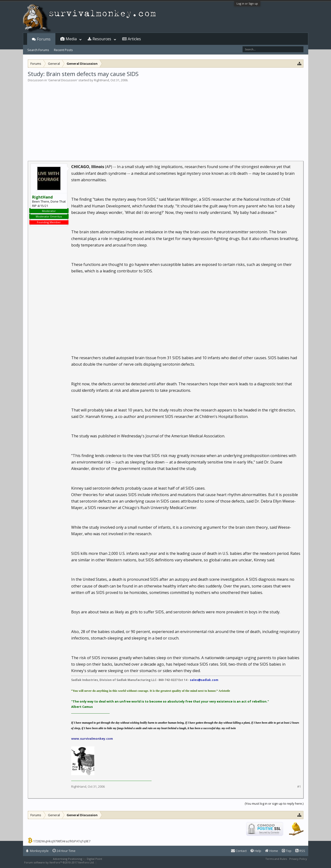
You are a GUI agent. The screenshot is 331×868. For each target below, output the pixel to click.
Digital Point (94, 859)
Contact (239, 851)
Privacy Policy (298, 859)
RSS (300, 851)
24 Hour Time (64, 851)
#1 (299, 787)
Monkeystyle (37, 851)
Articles (134, 39)
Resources (102, 39)
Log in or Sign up (247, 3)
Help (256, 851)
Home (272, 851)
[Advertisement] (166, 118)
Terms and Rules (276, 859)
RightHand (102, 80)
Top (287, 851)
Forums (44, 39)
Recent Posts (63, 50)
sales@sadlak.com (204, 680)
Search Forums (38, 50)
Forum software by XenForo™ (59, 862)
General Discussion (63, 80)
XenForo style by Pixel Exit (114, 862)
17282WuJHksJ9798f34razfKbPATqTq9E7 (62, 841)
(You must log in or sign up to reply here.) (274, 803)
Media (71, 39)
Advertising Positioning (68, 859)
